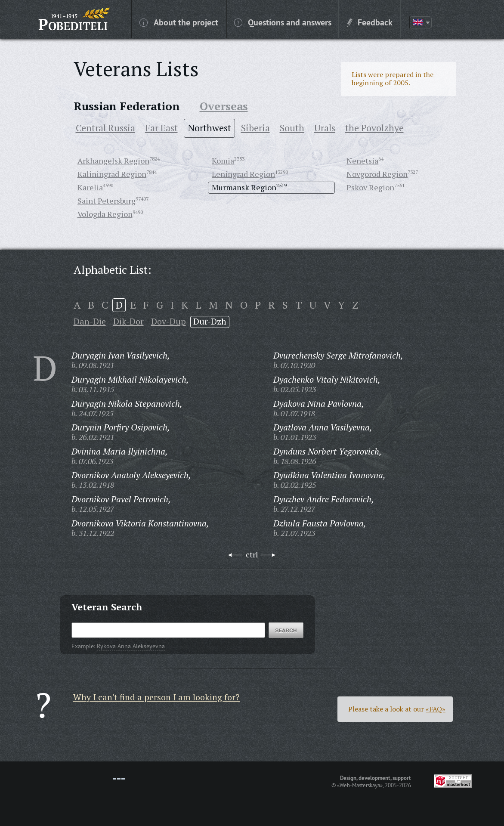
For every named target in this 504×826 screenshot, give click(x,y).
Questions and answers (283, 22)
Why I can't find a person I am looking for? (156, 697)
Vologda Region (105, 214)
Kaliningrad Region (112, 174)
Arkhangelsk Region (113, 161)
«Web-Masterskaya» (360, 785)
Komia (223, 161)
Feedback (370, 22)
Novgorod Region (377, 174)
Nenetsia (362, 161)
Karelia (90, 187)
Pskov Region (370, 187)
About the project (179, 22)
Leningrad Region (243, 174)
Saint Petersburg (107, 201)
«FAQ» (436, 709)
